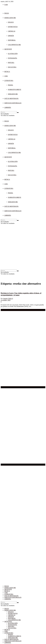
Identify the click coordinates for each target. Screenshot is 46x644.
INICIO (7, 13)
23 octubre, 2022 (6, 300)
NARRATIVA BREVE (15, 90)
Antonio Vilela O (8, 299)
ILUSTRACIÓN (13, 54)
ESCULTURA (12, 67)
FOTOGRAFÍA (12, 58)
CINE (6, 76)
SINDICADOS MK (10, 18)
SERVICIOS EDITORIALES (13, 103)
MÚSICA (7, 72)
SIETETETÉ (8, 49)
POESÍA (10, 85)
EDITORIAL (12, 40)
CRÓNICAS (12, 31)
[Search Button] (18, 113)
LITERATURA (9, 81)
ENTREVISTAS (13, 27)
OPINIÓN (11, 36)
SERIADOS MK (13, 94)
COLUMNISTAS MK (14, 45)
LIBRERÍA (8, 107)
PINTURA (11, 63)
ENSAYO (11, 22)
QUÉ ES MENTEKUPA (11, 98)
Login (6, 5)
